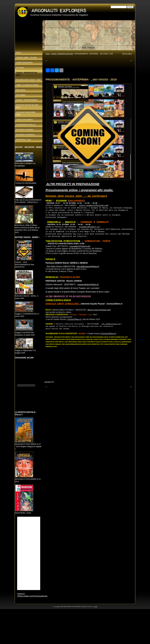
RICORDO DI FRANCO (25, 135)
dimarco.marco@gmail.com (99, 310)
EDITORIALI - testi (23, 140)
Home (48, 54)
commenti (48, 382)
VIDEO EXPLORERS (24, 120)
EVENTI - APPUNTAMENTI (27, 100)
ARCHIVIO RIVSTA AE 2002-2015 (28, 106)
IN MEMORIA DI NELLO (26, 125)
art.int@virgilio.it (111, 324)
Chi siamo (20, 68)
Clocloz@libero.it (108, 333)
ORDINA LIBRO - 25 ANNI (26, 58)
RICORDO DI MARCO (25, 130)
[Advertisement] (75, 627)
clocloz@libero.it (74, 319)
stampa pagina (127, 54)
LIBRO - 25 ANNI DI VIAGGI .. (28, 85)
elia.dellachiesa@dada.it (88, 266)
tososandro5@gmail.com (80, 246)
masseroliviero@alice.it (88, 284)
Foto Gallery (21, 95)
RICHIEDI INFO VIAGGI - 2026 (28, 80)
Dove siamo (21, 90)
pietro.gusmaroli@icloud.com (93, 206)
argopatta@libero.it (89, 227)
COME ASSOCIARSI (24, 63)
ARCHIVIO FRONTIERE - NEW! (26, 113)
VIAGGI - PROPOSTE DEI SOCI (62, 54)
